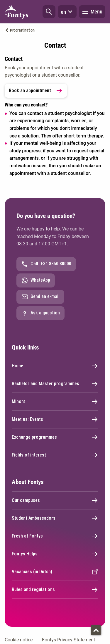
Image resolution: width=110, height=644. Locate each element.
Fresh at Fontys (55, 536)
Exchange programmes (55, 437)
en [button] (67, 12)
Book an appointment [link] (36, 91)
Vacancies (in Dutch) (55, 572)
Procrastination (22, 30)
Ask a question (40, 313)
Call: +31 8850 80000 (46, 264)
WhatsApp (36, 280)
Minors (55, 402)
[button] (49, 12)
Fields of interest (55, 455)
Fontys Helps (55, 554)
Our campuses (55, 500)
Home (55, 366)
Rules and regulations (55, 590)
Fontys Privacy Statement (68, 640)
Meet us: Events (55, 419)
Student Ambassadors (55, 518)
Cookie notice (19, 640)
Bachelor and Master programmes (55, 384)
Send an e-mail (40, 297)
